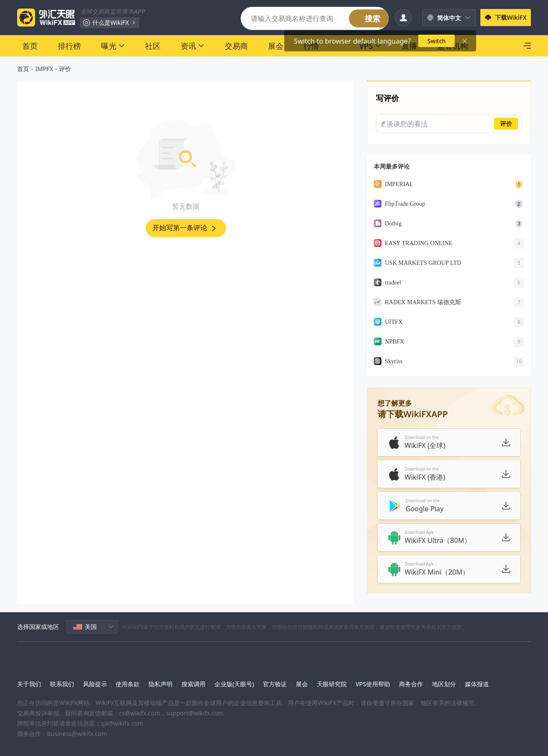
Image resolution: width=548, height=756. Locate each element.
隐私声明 (161, 684)
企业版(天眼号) (234, 684)
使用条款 (128, 684)
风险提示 (95, 684)
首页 (23, 69)
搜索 (372, 18)
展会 (302, 684)
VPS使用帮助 (373, 684)
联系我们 (62, 684)
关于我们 (29, 684)
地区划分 (444, 684)
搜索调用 (194, 684)
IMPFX (44, 69)
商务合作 (411, 684)
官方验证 (275, 684)
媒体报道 (477, 684)
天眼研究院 (332, 684)
